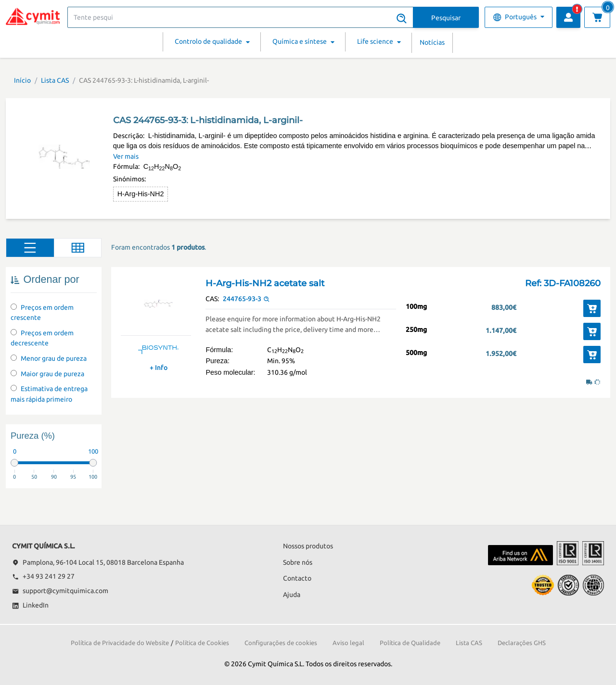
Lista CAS (55, 80)
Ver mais (126, 156)
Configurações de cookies (281, 643)
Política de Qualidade (410, 643)
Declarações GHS (522, 643)
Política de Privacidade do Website (120, 643)
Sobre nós (298, 562)
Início (22, 80)
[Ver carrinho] (597, 17)
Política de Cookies (202, 643)
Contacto (297, 578)
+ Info (159, 368)
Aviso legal (348, 643)
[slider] (14, 463)
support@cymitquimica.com (60, 591)
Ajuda (292, 595)
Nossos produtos (308, 546)
